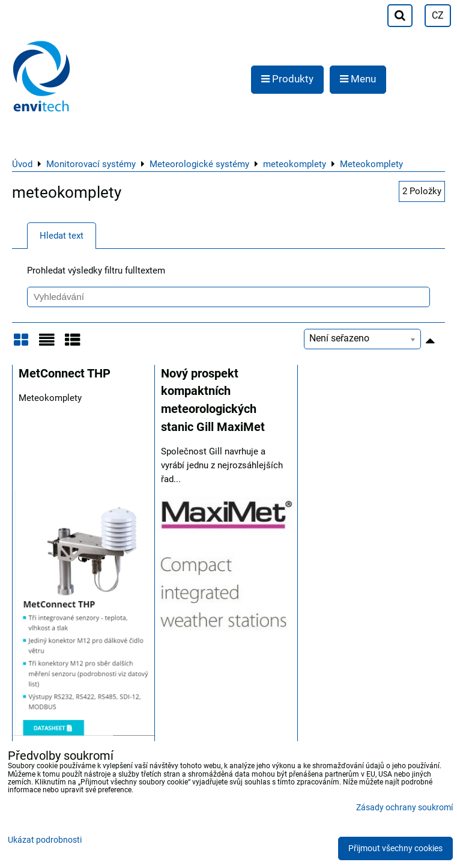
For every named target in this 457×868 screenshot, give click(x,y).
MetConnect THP (65, 374)
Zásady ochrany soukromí (404, 808)
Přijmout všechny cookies (395, 848)
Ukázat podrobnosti (45, 840)
